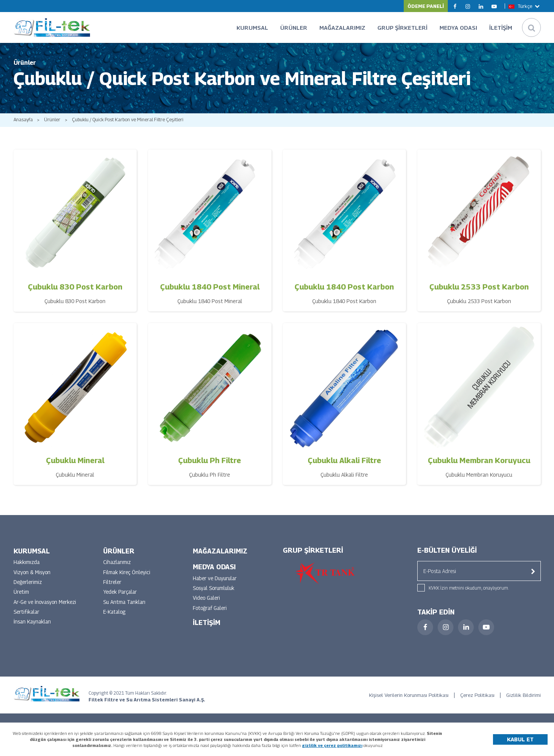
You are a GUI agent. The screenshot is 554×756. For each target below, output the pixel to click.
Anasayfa (24, 127)
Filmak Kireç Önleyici (128, 580)
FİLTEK (54, 27)
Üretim (21, 600)
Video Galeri (207, 606)
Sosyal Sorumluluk (215, 596)
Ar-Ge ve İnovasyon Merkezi (47, 610)
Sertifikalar (27, 620)
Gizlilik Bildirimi (523, 702)
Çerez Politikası (474, 702)
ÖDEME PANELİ (426, 6)
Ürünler (54, 127)
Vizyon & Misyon (33, 580)
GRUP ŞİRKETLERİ (402, 27)
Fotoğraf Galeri (211, 616)
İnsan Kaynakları (33, 630)
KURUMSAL (252, 27)
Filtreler (113, 590)
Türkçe (524, 6)
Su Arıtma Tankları (125, 610)
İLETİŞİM (501, 27)
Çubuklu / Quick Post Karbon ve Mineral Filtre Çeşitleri (132, 127)
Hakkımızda (27, 569)
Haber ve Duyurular (216, 586)
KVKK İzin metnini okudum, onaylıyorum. (469, 595)
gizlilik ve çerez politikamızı (332, 745)
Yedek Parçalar (121, 600)
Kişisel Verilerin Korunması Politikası (401, 702)
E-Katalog (115, 620)
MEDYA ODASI (458, 27)
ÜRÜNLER (294, 27)
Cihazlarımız (118, 569)
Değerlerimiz (29, 590)
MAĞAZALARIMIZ (342, 27)
